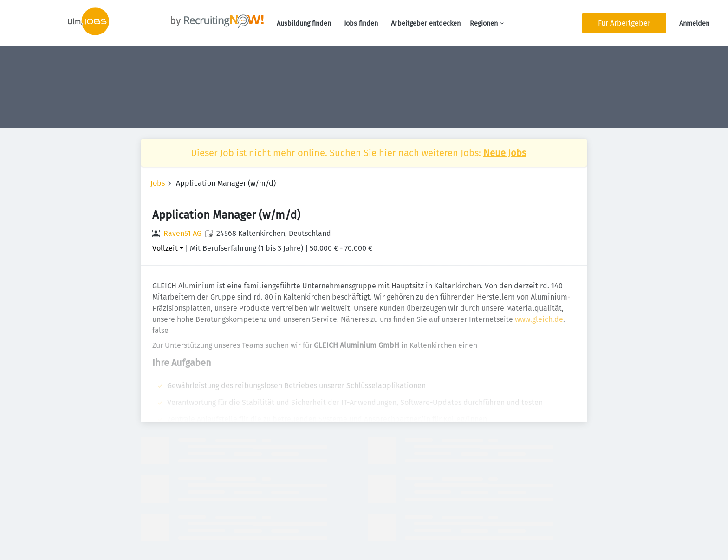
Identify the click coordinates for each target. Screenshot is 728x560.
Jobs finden (361, 23)
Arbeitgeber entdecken (426, 23)
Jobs (158, 183)
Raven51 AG (182, 233)
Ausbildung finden (304, 23)
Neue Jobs (505, 153)
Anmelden (694, 23)
